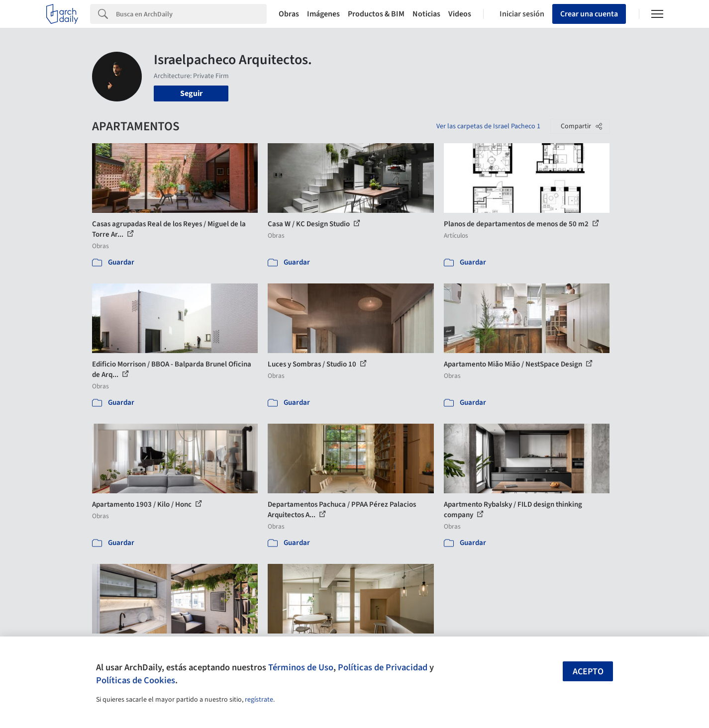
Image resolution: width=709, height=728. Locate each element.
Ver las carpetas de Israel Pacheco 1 (488, 126)
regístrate (259, 700)
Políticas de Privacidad (383, 667)
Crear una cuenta (589, 14)
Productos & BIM (376, 14)
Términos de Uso (301, 667)
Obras (289, 14)
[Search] (191, 14)
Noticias (426, 14)
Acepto (588, 672)
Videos (460, 14)
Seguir (191, 93)
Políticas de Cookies (136, 680)
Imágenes (323, 14)
